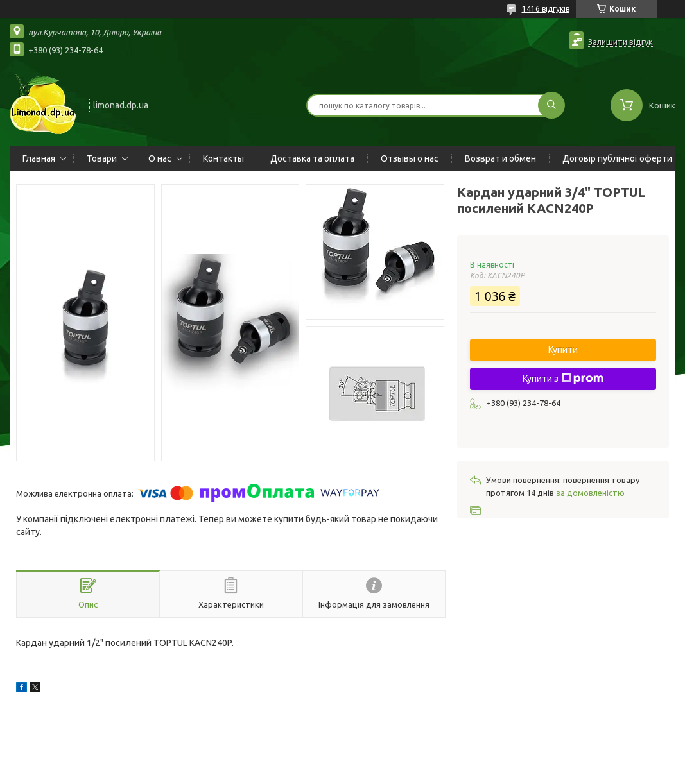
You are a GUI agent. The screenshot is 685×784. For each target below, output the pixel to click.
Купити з (563, 379)
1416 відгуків (546, 9)
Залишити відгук (620, 42)
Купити (563, 350)
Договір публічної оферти (617, 158)
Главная (39, 158)
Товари (102, 158)
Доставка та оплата (312, 158)
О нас (160, 158)
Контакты (223, 158)
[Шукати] (551, 105)
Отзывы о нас (410, 158)
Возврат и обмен (500, 158)
